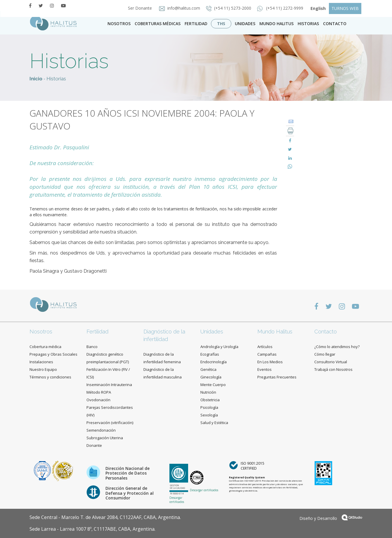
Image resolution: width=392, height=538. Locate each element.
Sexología (209, 415)
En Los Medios (270, 362)
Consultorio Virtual (331, 362)
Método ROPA (99, 392)
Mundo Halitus (276, 24)
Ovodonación (98, 400)
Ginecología (211, 377)
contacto (335, 24)
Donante (94, 445)
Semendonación (101, 430)
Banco (92, 347)
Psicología (209, 407)
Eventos (264, 369)
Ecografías (210, 354)
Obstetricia (210, 400)
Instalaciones (41, 362)
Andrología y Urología (219, 347)
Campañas (267, 354)
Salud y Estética (214, 423)
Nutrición (208, 392)
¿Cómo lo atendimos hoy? (337, 347)
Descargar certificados (177, 500)
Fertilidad (196, 24)
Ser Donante (138, 8)
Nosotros (119, 24)
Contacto (326, 332)
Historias (308, 24)
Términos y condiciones (50, 377)
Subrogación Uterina (105, 438)
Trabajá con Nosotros (333, 369)
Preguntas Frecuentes (277, 377)
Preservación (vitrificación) (110, 423)
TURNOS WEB (345, 8)
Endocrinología (214, 362)
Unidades (245, 24)
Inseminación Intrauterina (109, 385)
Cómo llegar (325, 354)
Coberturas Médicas (158, 24)
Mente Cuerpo (213, 385)
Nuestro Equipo (43, 369)
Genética (208, 369)
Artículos (265, 347)
